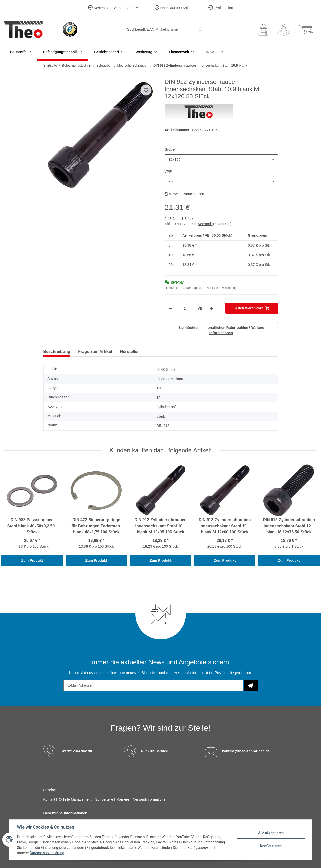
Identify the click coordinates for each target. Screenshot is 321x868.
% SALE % (214, 52)
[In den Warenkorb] (252, 308)
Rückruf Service (154, 751)
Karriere (124, 799)
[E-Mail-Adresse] (154, 686)
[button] (263, 30)
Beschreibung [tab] (57, 351)
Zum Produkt (32, 560)
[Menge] (185, 308)
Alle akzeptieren (271, 833)
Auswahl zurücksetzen (184, 194)
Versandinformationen (150, 799)
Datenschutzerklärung (47, 853)
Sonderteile (105, 799)
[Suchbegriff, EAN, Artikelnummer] (159, 29)
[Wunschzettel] (284, 30)
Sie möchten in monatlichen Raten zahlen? (221, 330)
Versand (205, 224)
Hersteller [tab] (130, 351)
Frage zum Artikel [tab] (95, 351)
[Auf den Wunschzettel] (146, 90)
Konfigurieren (271, 846)
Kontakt (50, 799)
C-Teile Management (76, 799)
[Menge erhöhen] (211, 308)
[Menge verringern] (170, 308)
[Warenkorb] (305, 30)
